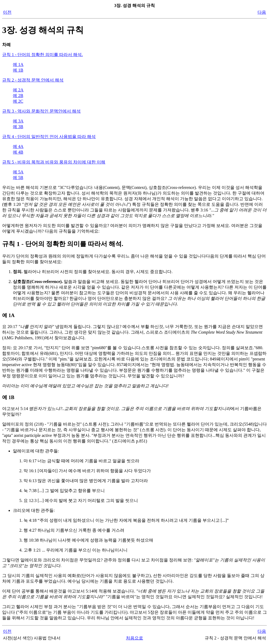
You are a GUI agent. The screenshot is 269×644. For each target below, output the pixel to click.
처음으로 (134, 638)
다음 (262, 12)
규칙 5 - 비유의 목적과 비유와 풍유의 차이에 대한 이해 (54, 162)
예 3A (18, 121)
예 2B (18, 96)
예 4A (18, 146)
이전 (7, 12)
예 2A (18, 90)
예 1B (18, 70)
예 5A (18, 172)
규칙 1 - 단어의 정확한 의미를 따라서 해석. (42, 55)
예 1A (18, 64)
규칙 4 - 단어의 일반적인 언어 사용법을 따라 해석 (49, 137)
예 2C (18, 101)
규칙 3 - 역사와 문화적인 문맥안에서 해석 (41, 111)
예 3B (18, 127)
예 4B (18, 152)
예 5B (18, 178)
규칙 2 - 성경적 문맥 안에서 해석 (33, 80)
